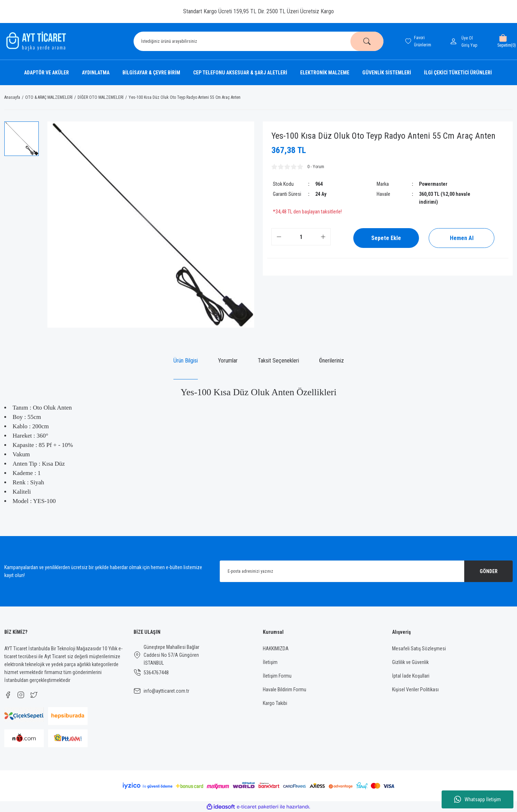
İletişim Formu (277, 676)
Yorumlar (228, 361)
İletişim (270, 662)
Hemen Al (462, 238)
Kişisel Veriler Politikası (415, 689)
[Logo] (35, 41)
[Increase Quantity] (323, 237)
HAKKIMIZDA (276, 649)
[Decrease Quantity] (279, 237)
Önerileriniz (332, 361)
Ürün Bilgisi (186, 361)
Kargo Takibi (275, 703)
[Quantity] (301, 237)
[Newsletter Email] (366, 571)
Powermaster (433, 184)
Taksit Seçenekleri (278, 361)
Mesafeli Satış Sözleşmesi (419, 649)
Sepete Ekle (386, 238)
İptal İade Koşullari (411, 676)
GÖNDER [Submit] (489, 571)
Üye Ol (467, 38)
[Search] (258, 41)
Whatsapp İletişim (478, 799)
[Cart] (503, 41)
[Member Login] (455, 41)
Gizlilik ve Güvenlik (410, 662)
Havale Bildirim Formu (285, 689)
